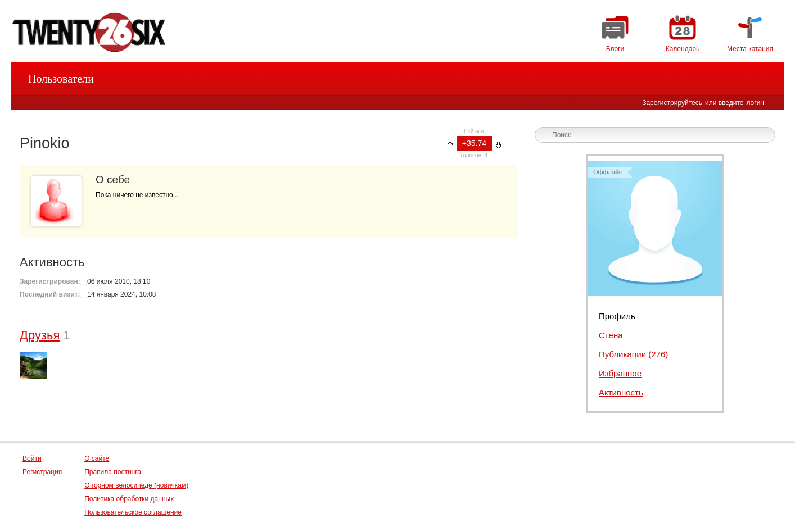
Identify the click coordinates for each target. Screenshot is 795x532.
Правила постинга (113, 472)
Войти (32, 458)
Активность (621, 392)
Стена (611, 335)
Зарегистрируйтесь (672, 103)
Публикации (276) (633, 354)
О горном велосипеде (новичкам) (136, 485)
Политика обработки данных (129, 499)
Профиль (617, 316)
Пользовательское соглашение (133, 512)
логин (755, 103)
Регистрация (42, 472)
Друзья (40, 335)
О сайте (97, 458)
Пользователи (61, 79)
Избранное (620, 373)
